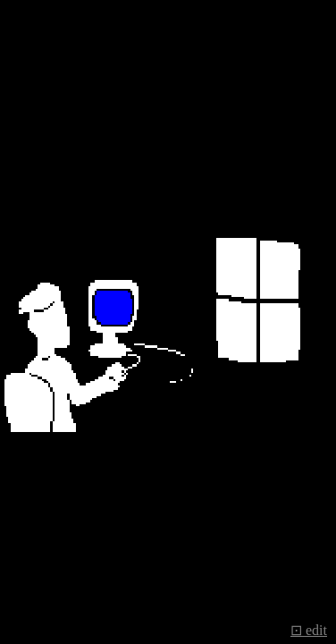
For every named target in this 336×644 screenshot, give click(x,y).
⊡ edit (309, 630)
